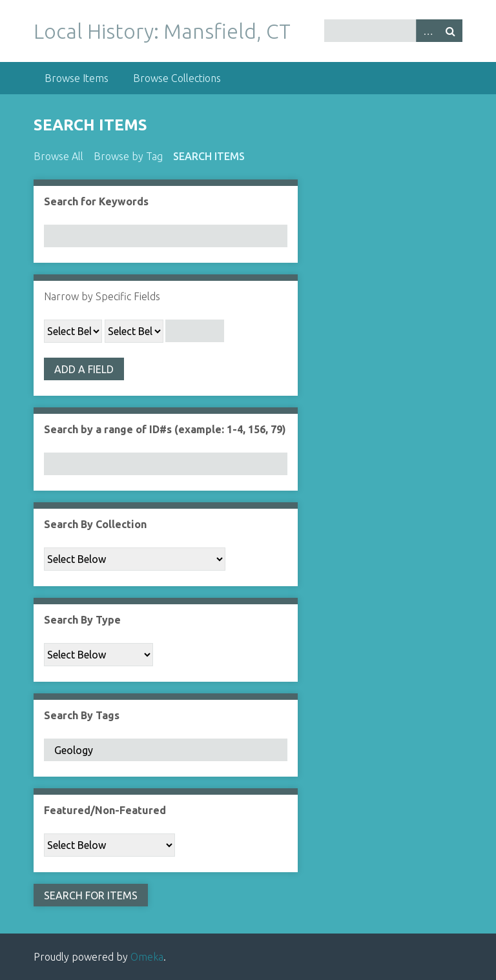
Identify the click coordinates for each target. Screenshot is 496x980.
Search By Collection (95, 524)
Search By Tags (82, 715)
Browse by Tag (128, 156)
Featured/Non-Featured (105, 810)
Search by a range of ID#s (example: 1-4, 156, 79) (165, 429)
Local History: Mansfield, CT (162, 31)
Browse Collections (177, 78)
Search (451, 31)
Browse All (58, 156)
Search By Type (82, 620)
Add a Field (84, 369)
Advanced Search (428, 31)
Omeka (147, 957)
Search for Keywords (96, 201)
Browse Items (77, 78)
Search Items (209, 156)
